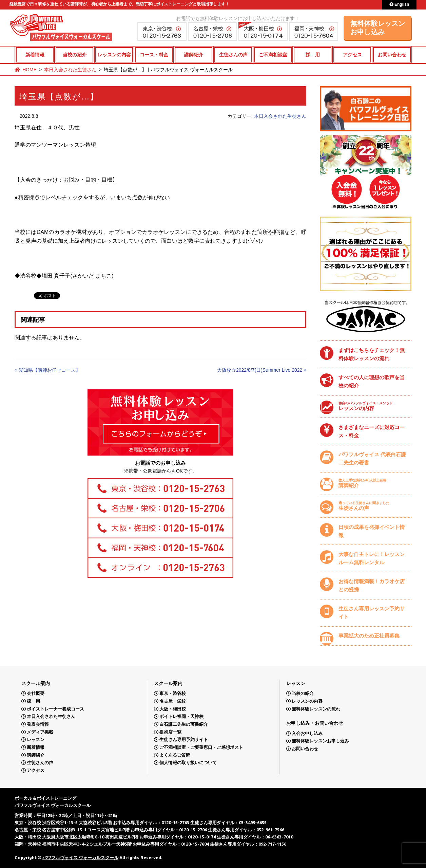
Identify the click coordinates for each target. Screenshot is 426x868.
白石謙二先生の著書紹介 (184, 724)
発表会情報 (38, 724)
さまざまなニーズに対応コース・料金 (372, 431)
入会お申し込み (307, 733)
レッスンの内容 (114, 55)
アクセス (352, 55)
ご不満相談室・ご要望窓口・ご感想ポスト (201, 747)
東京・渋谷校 (173, 693)
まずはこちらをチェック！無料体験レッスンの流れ (372, 354)
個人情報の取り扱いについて (188, 763)
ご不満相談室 (273, 55)
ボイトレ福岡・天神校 (181, 716)
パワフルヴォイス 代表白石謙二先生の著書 (372, 458)
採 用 (313, 55)
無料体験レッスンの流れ (316, 709)
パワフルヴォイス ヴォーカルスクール (80, 857)
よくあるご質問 (175, 755)
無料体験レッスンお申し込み (378, 28)
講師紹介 (194, 55)
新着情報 (35, 55)
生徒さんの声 (233, 55)
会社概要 (36, 693)
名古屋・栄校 (173, 701)
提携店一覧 (170, 732)
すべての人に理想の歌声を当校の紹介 (372, 381)
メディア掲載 (40, 732)
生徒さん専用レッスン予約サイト (372, 613)
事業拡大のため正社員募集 (369, 636)
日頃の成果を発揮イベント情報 (372, 531)
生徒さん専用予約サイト (184, 740)
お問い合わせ (392, 55)
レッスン (36, 740)
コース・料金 (154, 55)
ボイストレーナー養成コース (55, 709)
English (399, 4)
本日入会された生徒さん (70, 70)
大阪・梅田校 (173, 709)
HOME (30, 70)
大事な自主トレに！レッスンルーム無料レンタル (372, 558)
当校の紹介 (75, 55)
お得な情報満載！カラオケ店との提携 (372, 585)
